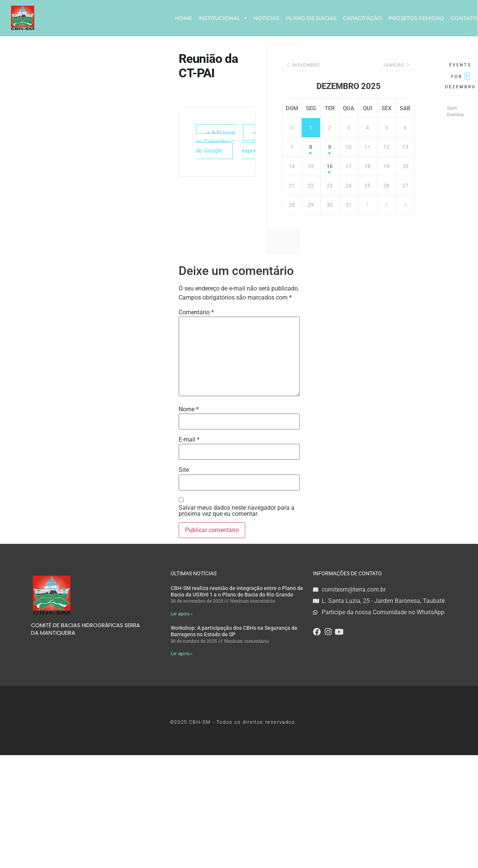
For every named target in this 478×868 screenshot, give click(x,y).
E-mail (189, 440)
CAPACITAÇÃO (362, 18)
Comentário (196, 312)
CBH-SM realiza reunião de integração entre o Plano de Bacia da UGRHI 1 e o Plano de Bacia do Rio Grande (237, 592)
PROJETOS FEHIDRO (416, 18)
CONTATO (464, 18)
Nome (189, 409)
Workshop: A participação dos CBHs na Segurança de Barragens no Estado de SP (234, 631)
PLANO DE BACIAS (311, 18)
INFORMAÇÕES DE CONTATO (347, 574)
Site (184, 470)
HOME (183, 18)
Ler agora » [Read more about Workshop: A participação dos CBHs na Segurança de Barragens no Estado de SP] (182, 654)
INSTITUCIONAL (223, 18)
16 (330, 166)
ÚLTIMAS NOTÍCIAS (194, 574)
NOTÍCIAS (266, 18)
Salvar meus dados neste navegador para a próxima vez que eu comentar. (237, 511)
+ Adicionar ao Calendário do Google (216, 142)
